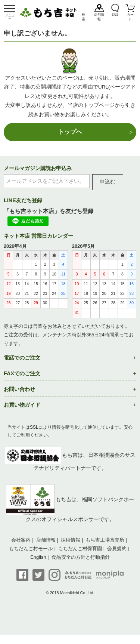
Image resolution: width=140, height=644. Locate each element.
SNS (115, 15)
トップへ (70, 132)
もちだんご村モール (31, 549)
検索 (83, 17)
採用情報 (71, 540)
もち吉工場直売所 (105, 540)
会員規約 (117, 549)
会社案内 (21, 540)
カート (130, 17)
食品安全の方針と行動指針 (81, 557)
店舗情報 (99, 17)
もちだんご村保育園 (80, 549)
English (38, 557)
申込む (108, 182)
